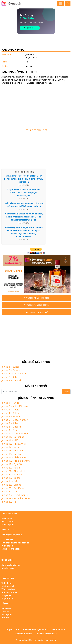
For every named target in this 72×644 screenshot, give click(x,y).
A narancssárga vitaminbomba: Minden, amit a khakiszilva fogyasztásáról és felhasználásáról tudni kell (24, 217)
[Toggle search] (68, 4)
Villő (16, 440)
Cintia (16, 374)
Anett (23, 444)
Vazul (17, 447)
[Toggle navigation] (60, 4)
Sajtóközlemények (11, 565)
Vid (22, 451)
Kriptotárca (7, 598)
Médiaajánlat (59, 629)
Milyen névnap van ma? (37, 312)
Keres (66, 392)
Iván (16, 481)
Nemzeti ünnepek (11, 549)
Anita (15, 406)
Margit (24, 433)
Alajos (17, 471)
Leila (24, 471)
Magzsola (6, 595)
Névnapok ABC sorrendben (37, 298)
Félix (15, 430)
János (21, 488)
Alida (16, 457)
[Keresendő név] (32, 392)
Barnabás (19, 437)
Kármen (23, 406)
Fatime (16, 370)
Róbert (16, 377)
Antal (17, 444)
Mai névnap (7, 540)
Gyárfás (18, 464)
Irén (16, 495)
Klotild (16, 410)
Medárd (17, 380)
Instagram (7, 615)
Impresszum (13, 629)
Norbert (24, 374)
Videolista (7, 583)
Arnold (17, 461)
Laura (23, 457)
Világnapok (7, 546)
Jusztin (17, 454)
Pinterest (6, 618)
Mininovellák (8, 586)
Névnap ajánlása (24, 634)
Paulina (18, 474)
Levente (26, 461)
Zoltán (17, 478)
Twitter (5, 612)
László (17, 492)
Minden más (8, 568)
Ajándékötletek (9, 592)
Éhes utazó (7, 518)
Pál (15, 488)
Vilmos (17, 485)
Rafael (17, 468)
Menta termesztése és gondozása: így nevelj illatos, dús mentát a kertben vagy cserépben (24, 179)
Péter (21, 498)
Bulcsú (16, 367)
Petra (28, 498)
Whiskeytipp (8, 525)
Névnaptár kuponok (12, 535)
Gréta (17, 433)
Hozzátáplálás (9, 521)
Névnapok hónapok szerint (37, 305)
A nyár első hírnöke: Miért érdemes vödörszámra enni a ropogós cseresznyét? (24, 193)
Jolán (16, 451)
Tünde (16, 403)
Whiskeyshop (8, 589)
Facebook (6, 608)
